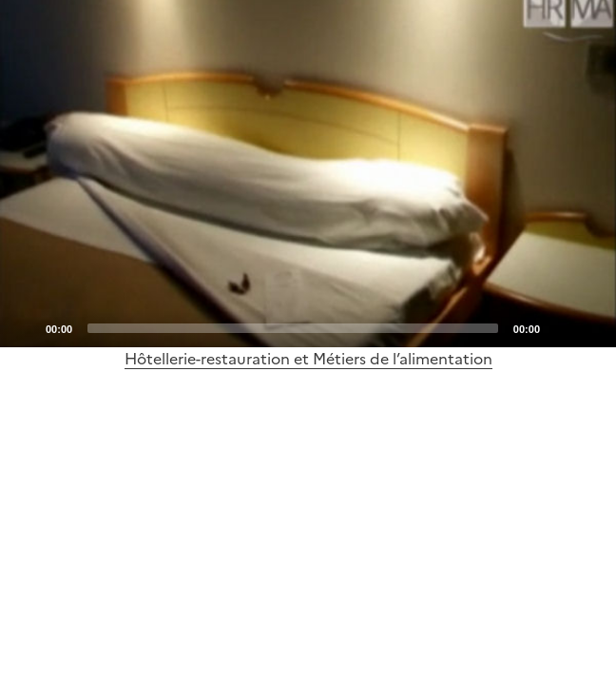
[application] (308, 174)
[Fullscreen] (590, 327)
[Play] (308, 173)
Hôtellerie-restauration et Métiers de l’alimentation (308, 359)
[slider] (293, 328)
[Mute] (560, 327)
